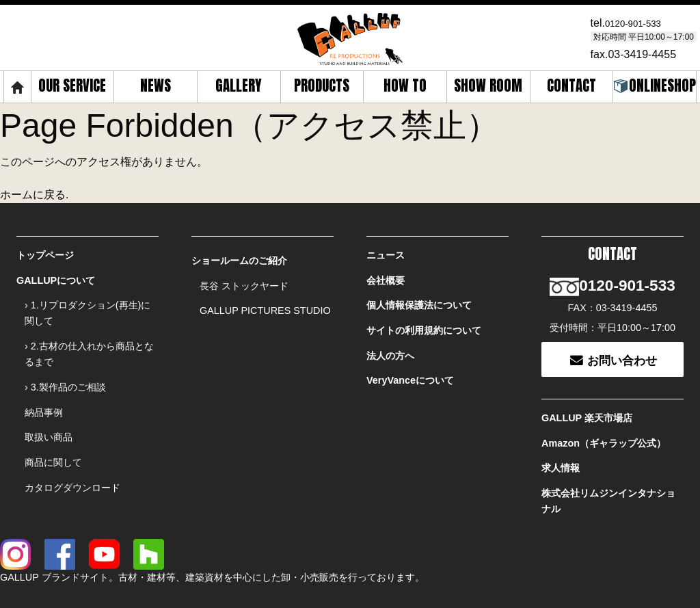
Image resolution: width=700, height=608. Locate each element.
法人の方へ (390, 338)
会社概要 (386, 274)
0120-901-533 (639, 22)
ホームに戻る (33, 193)
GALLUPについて (56, 274)
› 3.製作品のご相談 (65, 370)
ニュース (386, 253)
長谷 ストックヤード (244, 280)
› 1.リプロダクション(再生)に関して (87, 303)
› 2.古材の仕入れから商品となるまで (89, 340)
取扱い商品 (49, 412)
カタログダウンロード (72, 455)
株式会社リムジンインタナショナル (608, 467)
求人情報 (561, 438)
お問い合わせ (613, 338)
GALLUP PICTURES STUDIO (265, 301)
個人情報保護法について (419, 295)
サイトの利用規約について (424, 317)
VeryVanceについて (410, 360)
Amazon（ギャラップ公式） (604, 417)
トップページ (45, 253)
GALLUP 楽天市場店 (587, 395)
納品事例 (44, 391)
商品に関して (53, 434)
